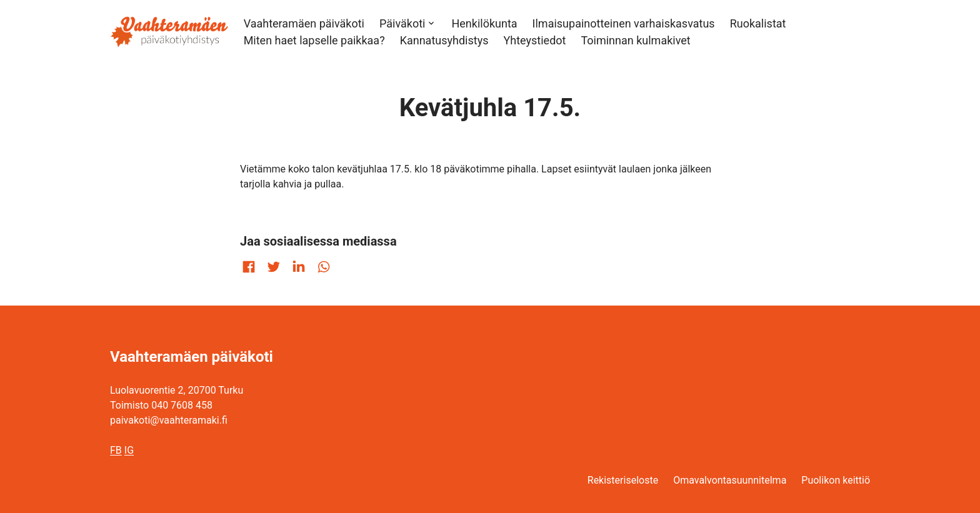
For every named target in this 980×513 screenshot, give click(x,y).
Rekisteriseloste (623, 480)
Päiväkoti (402, 23)
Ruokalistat (758, 23)
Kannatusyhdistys (444, 40)
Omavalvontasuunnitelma (730, 480)
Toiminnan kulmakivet (635, 40)
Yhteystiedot (534, 40)
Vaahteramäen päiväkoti (304, 23)
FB (116, 450)
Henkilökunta (484, 23)
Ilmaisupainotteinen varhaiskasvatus (624, 23)
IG (129, 450)
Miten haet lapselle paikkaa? (314, 40)
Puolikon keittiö (836, 480)
